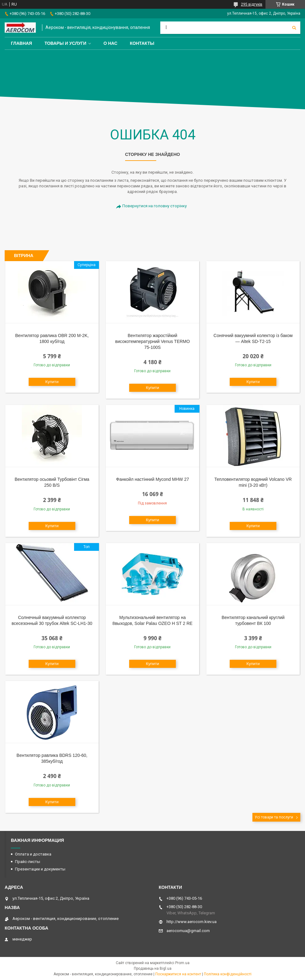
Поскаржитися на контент (178, 974)
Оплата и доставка (33, 854)
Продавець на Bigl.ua (153, 968)
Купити (52, 382)
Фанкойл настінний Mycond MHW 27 (153, 479)
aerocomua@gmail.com (188, 931)
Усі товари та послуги (274, 817)
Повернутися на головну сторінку (155, 206)
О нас (110, 43)
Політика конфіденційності (228, 974)
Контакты (142, 43)
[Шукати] (294, 28)
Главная (21, 43)
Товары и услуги (66, 43)
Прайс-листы (28, 862)
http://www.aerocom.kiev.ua (192, 922)
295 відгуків (252, 4)
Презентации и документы (40, 869)
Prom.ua (182, 963)
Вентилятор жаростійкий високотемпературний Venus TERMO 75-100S (152, 341)
